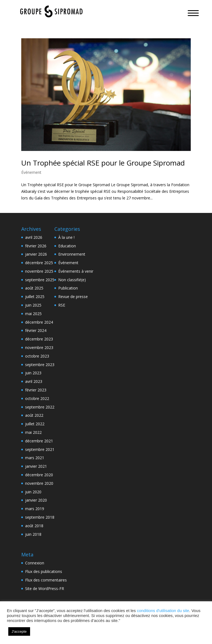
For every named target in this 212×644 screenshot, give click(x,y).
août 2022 (34, 415)
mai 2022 (33, 432)
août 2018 (34, 526)
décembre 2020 (39, 475)
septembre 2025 (40, 280)
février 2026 (36, 246)
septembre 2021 (40, 449)
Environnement (72, 254)
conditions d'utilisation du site (163, 611)
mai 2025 (33, 314)
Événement (31, 172)
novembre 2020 (39, 483)
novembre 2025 (39, 271)
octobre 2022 (37, 398)
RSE (62, 305)
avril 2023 (34, 381)
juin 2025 (33, 305)
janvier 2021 (36, 466)
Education (67, 246)
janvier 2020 (36, 500)
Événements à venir (76, 271)
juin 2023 (33, 373)
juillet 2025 (35, 297)
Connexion (35, 563)
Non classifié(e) (72, 280)
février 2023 (36, 390)
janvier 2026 (36, 254)
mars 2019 (35, 509)
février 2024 (36, 330)
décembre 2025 (39, 263)
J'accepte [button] (19, 631)
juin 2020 (33, 492)
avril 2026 (34, 237)
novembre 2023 (39, 347)
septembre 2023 (40, 365)
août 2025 (34, 288)
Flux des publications (44, 571)
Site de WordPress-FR (45, 588)
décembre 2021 (39, 441)
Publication (68, 288)
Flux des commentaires (46, 580)
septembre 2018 (40, 517)
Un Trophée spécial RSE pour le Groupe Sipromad (103, 163)
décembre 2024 (39, 322)
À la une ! (66, 237)
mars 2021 (35, 458)
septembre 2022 (40, 407)
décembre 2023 (39, 339)
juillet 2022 (35, 424)
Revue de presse (73, 297)
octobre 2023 (37, 356)
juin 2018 (33, 534)
